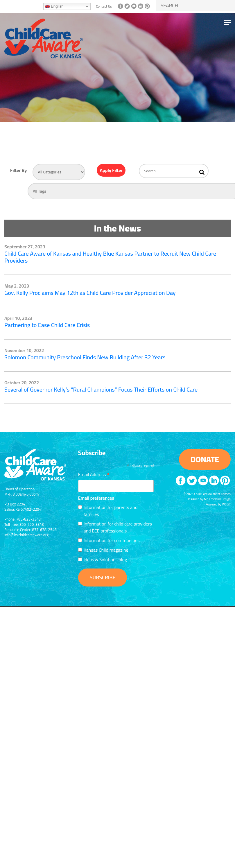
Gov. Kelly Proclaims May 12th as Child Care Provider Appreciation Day (90, 293)
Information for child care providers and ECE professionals (118, 527)
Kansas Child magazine (106, 550)
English (54, 6)
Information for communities (112, 540)
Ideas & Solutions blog (105, 559)
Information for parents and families (111, 511)
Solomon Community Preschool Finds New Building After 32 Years (85, 357)
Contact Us (104, 6)
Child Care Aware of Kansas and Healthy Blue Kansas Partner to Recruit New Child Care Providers (110, 257)
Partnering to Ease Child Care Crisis (47, 325)
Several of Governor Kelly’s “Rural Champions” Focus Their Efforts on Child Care (101, 389)
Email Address (94, 474)
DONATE (205, 459)
